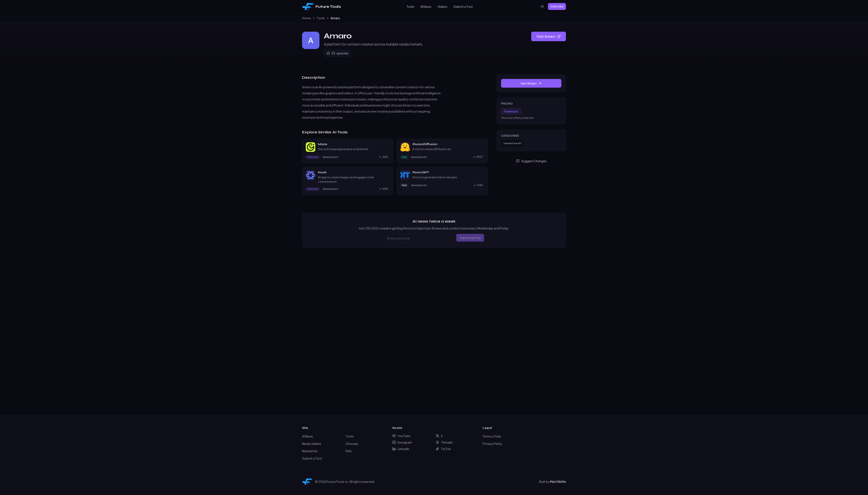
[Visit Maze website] (388, 144)
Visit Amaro (549, 36)
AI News (426, 7)
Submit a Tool (463, 7)
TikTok (443, 449)
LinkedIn (401, 449)
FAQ (349, 451)
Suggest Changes (531, 161)
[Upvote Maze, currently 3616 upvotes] (383, 157)
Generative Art (513, 143)
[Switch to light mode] (542, 7)
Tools (410, 7)
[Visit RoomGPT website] (482, 172)
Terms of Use (492, 436)
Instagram (402, 442)
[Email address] (419, 238)
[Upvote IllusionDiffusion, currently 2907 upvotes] (478, 157)
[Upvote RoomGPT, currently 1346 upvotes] (478, 185)
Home (307, 18)
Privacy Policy (492, 444)
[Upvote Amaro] (337, 53)
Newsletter (310, 451)
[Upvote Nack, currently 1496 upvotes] (383, 189)
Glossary (352, 444)
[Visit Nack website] (388, 172)
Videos (442, 7)
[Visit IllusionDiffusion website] (482, 144)
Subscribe (557, 6)
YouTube (401, 436)
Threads (444, 442)
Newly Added (311, 444)
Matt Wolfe (558, 482)
